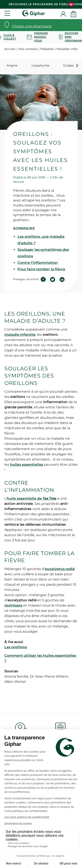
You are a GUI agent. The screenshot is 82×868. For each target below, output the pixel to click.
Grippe (68, 65)
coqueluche (40, 65)
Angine (12, 65)
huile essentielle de (31, 498)
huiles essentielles (27, 465)
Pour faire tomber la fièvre (41, 269)
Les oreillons (16, 647)
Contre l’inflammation (38, 263)
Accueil (10, 49)
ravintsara (13, 605)
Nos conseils (28, 49)
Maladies (47, 49)
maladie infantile (20, 335)
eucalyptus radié (60, 569)
